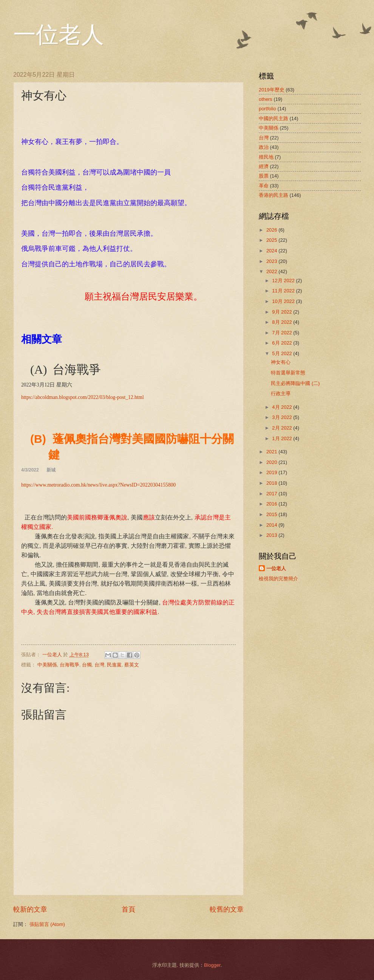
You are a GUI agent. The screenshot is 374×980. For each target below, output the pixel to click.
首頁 (128, 909)
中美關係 (47, 665)
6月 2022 (283, 343)
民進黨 (114, 665)
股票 (264, 176)
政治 (264, 147)
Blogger (212, 965)
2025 (272, 240)
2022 (272, 271)
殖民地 (266, 157)
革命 (264, 186)
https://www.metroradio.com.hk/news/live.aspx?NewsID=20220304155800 (98, 485)
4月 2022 (283, 407)
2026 (272, 230)
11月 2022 (284, 291)
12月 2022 (284, 281)
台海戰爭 (70, 665)
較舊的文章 (227, 909)
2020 (272, 462)
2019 (272, 472)
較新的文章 (30, 909)
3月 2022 (283, 417)
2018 (272, 483)
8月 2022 (283, 322)
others (266, 99)
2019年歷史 (272, 90)
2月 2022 (283, 428)
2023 (272, 261)
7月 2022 (283, 333)
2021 (272, 452)
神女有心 (281, 362)
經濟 (264, 166)
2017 (272, 494)
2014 (272, 525)
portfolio (267, 109)
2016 (272, 504)
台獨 (87, 665)
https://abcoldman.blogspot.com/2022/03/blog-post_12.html (83, 397)
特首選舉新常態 (288, 373)
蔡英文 (132, 665)
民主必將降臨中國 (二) (295, 383)
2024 (272, 251)
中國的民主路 (274, 118)
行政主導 (281, 393)
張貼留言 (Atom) (47, 924)
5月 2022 (283, 353)
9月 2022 (283, 312)
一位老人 (59, 35)
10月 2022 (284, 301)
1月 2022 (283, 438)
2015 (272, 514)
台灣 (99, 665)
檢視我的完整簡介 (278, 579)
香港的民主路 (274, 195)
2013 (272, 535)
